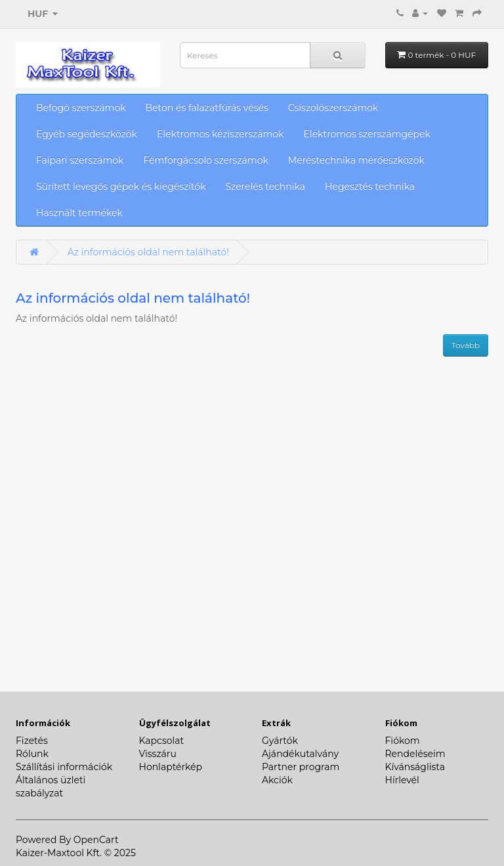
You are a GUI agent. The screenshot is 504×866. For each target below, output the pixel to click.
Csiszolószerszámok (333, 108)
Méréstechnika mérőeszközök (356, 160)
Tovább (466, 345)
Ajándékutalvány (300, 754)
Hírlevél (402, 780)
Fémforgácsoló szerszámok (205, 160)
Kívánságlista (415, 767)
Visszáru (158, 754)
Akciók (277, 780)
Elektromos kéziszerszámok (220, 134)
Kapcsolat (162, 741)
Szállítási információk (64, 767)
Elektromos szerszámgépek (367, 134)
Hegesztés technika (370, 186)
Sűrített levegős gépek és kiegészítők (121, 186)
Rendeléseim (415, 754)
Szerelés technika (266, 186)
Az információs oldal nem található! (148, 252)
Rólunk (32, 754)
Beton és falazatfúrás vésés (207, 108)
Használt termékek (79, 213)
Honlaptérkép (171, 767)
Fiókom (403, 741)
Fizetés (32, 741)
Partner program (301, 767)
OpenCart (96, 840)
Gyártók (280, 741)
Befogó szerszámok (81, 108)
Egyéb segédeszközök (87, 134)
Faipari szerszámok (80, 160)
